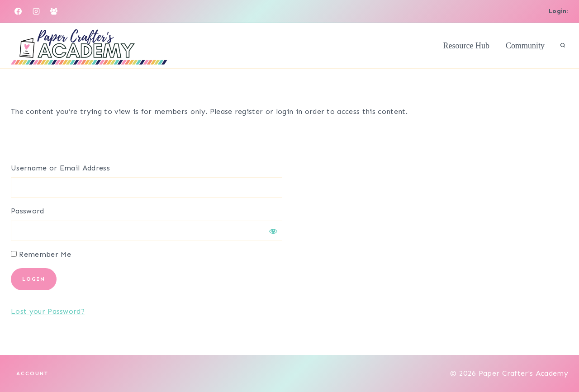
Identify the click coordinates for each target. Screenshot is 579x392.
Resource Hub (466, 46)
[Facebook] (18, 11)
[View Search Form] (563, 46)
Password (28, 211)
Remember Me (41, 254)
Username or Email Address (60, 168)
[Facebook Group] (54, 11)
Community (525, 46)
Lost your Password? (48, 311)
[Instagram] (36, 11)
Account (32, 373)
